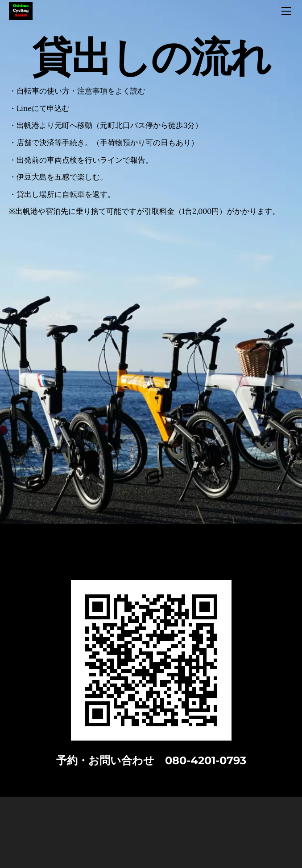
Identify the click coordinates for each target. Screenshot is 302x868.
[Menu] (286, 11)
